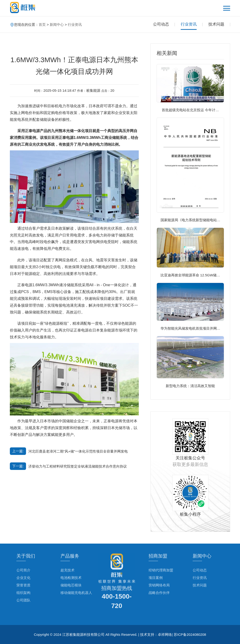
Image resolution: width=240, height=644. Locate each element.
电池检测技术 (71, 561)
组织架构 (23, 576)
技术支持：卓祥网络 (156, 634)
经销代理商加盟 (161, 554)
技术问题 (216, 24)
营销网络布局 (159, 569)
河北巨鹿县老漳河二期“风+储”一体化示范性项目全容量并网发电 (78, 451)
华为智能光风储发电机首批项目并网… (190, 328)
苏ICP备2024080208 (190, 634)
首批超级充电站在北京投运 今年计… (190, 110)
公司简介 (23, 554)
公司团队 (23, 584)
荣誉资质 (23, 569)
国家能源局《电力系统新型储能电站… (190, 220)
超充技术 (67, 554)
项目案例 (156, 561)
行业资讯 (75, 25)
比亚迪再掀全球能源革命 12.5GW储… (190, 275)
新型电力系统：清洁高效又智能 (190, 386)
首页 (42, 25)
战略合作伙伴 (159, 576)
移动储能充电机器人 (76, 576)
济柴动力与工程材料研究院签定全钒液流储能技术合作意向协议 (78, 466)
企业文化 (23, 561)
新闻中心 (57, 25)
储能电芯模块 (71, 569)
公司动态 (161, 24)
